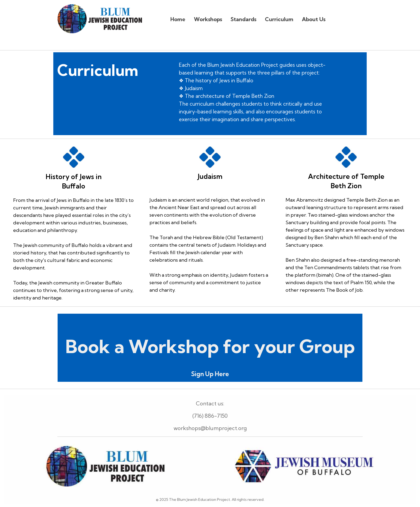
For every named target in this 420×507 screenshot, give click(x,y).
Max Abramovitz (305, 200)
